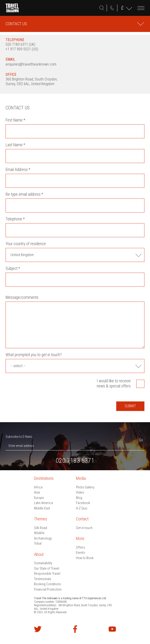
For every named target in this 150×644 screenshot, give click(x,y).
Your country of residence (26, 244)
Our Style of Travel (47, 568)
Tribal (38, 543)
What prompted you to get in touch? (34, 355)
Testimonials (43, 579)
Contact (82, 519)
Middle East (42, 508)
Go (141, 440)
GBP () (122, 8)
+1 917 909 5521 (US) (22, 49)
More (80, 538)
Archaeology (43, 538)
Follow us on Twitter (38, 629)
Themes (41, 519)
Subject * (13, 268)
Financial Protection (48, 589)
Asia (37, 492)
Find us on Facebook (75, 629)
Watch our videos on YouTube (112, 629)
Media (81, 478)
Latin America (43, 503)
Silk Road (41, 528)
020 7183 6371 (112, 8)
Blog (79, 498)
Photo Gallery (85, 487)
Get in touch (84, 528)
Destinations (44, 478)
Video (80, 492)
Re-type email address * (24, 194)
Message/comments (22, 297)
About (39, 554)
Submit (130, 406)
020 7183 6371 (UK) (20, 44)
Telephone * (15, 219)
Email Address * (18, 170)
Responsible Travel (47, 574)
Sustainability (43, 563)
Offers (80, 547)
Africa (38, 487)
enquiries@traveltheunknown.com (31, 64)
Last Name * (15, 145)
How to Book (85, 558)
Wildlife (39, 533)
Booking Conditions (48, 584)
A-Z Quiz (82, 508)
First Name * (15, 120)
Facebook (83, 503)
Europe (39, 498)
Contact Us (16, 24)
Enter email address (21, 446)
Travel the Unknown (12, 8)
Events (80, 553)
